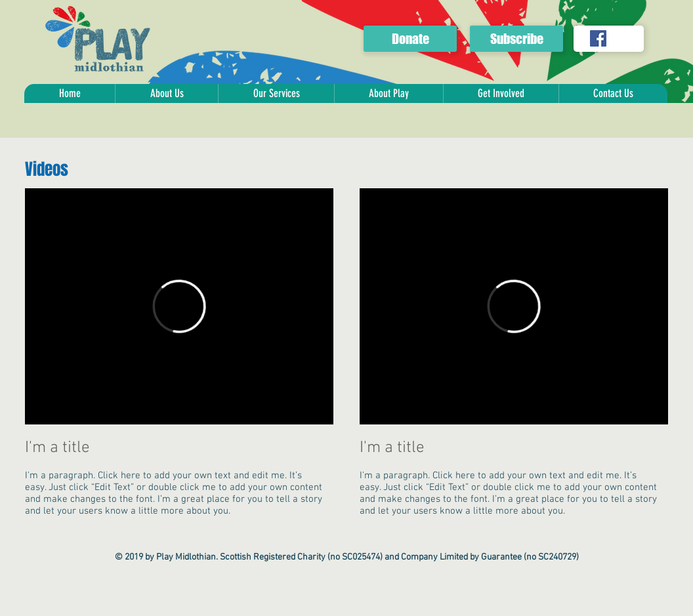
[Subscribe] (516, 39)
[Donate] (410, 39)
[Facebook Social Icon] (598, 38)
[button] (166, 93)
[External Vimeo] (179, 306)
